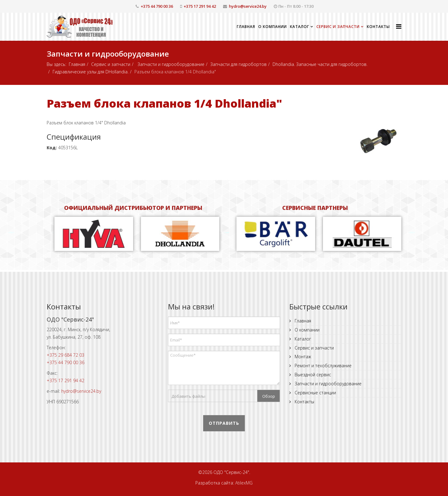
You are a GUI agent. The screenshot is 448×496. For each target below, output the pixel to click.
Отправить (224, 423)
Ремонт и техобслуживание (322, 366)
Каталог (300, 27)
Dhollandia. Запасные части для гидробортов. (320, 64)
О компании (273, 27)
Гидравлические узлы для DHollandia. (91, 72)
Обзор (269, 396)
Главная (246, 27)
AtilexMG (244, 483)
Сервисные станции (315, 393)
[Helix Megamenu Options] (399, 26)
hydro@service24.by (248, 6)
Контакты (378, 27)
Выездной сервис (312, 375)
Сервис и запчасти (338, 27)
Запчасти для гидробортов (238, 64)
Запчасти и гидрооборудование (170, 64)
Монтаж (302, 357)
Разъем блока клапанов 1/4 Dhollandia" (164, 103)
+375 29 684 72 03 (65, 355)
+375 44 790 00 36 (157, 6)
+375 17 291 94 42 (200, 6)
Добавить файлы (188, 396)
